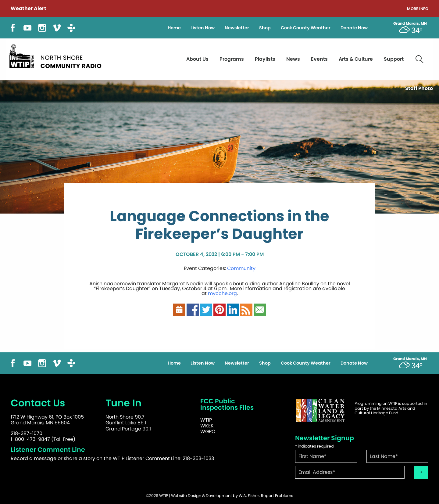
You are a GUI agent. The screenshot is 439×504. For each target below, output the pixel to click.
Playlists (265, 59)
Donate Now (354, 28)
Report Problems (277, 496)
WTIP (206, 420)
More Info (418, 9)
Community (241, 268)
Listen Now (203, 28)
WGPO (208, 432)
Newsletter (237, 28)
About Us (197, 59)
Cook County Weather (306, 28)
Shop (265, 28)
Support (394, 59)
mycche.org (222, 293)
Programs (232, 59)
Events (319, 59)
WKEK (207, 426)
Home (174, 28)
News (293, 59)
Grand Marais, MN (410, 23)
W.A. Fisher (249, 496)
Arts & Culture (356, 59)
